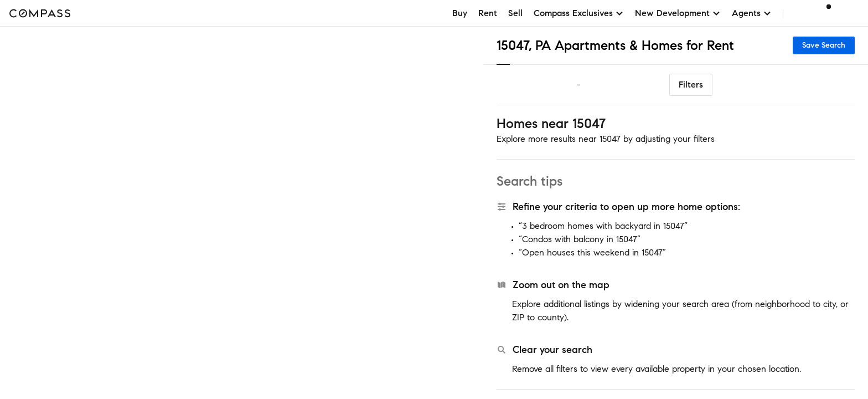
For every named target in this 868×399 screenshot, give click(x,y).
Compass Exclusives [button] (579, 13)
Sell (515, 13)
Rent (488, 13)
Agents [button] (752, 13)
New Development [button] (678, 13)
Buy (460, 13)
